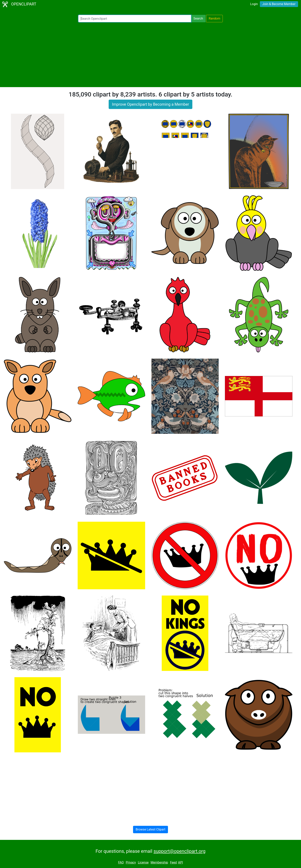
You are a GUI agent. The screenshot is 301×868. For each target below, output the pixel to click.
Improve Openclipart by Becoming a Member (150, 104)
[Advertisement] (151, 55)
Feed (174, 862)
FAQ (121, 862)
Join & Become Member (279, 4)
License (143, 862)
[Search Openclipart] (135, 19)
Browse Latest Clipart (150, 829)
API (181, 862)
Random (215, 18)
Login (254, 4)
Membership (159, 862)
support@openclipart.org (179, 851)
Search (198, 18)
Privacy (131, 862)
